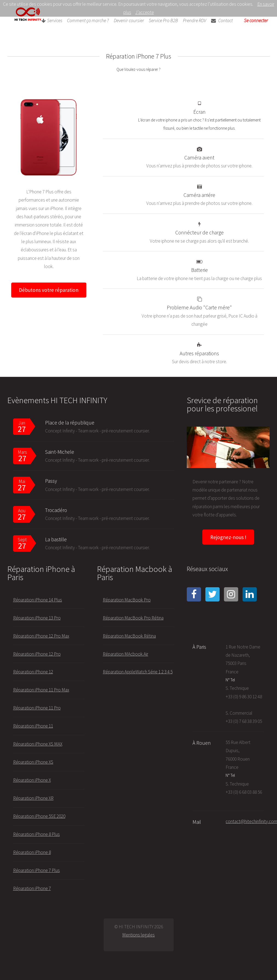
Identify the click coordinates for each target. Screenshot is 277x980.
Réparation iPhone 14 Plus (38, 600)
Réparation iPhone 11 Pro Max (41, 690)
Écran (199, 112)
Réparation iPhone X (32, 780)
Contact (222, 21)
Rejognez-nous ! (228, 537)
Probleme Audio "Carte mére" (199, 307)
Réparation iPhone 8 (32, 852)
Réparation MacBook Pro (127, 600)
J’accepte (145, 12)
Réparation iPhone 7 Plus (37, 870)
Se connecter (256, 21)
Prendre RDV (195, 21)
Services (52, 21)
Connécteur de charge (199, 232)
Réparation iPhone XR (33, 798)
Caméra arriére (199, 195)
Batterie (199, 270)
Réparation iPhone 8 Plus (37, 834)
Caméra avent (199, 158)
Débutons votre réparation (49, 290)
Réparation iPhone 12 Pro (37, 654)
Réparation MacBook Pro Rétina (133, 618)
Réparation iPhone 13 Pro (37, 618)
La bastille (56, 539)
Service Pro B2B (163, 21)
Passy (51, 481)
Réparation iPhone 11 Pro (37, 708)
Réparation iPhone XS (33, 762)
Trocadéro (56, 510)
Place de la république (70, 423)
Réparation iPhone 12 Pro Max (41, 636)
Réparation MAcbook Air (126, 654)
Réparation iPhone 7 (32, 888)
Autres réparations (199, 353)
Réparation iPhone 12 (33, 672)
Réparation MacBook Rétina (129, 636)
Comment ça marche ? (88, 21)
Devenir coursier (129, 21)
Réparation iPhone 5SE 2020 (39, 816)
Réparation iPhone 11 (33, 726)
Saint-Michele (60, 452)
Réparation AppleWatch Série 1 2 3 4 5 (138, 672)
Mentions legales (138, 935)
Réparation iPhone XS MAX (38, 744)
